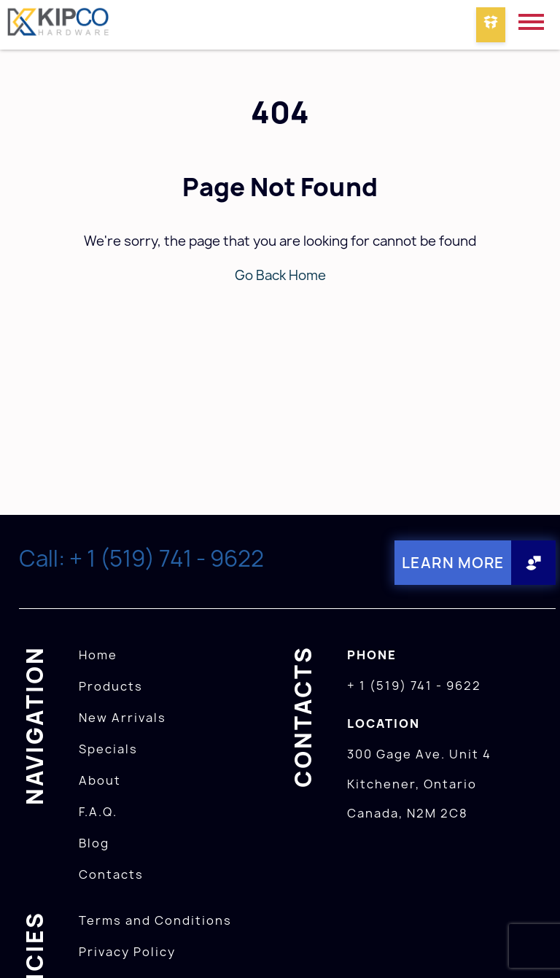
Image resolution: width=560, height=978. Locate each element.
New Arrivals (122, 718)
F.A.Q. (98, 812)
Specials (108, 749)
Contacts (111, 874)
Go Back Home (280, 275)
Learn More (453, 563)
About (100, 780)
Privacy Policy (127, 952)
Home (98, 655)
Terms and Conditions (155, 920)
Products (111, 686)
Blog (94, 843)
